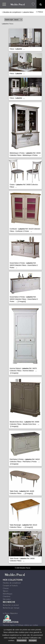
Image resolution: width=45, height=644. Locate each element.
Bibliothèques (8, 594)
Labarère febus (28, 12)
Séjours (6, 591)
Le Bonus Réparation (10, 613)
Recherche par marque (11, 608)
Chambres (7, 596)
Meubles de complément (12, 12)
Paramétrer (22, 640)
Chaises (6, 588)
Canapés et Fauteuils (10, 586)
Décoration (7, 599)
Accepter (33, 640)
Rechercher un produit (11, 605)
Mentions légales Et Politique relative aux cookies (20, 625)
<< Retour (40, 12)
